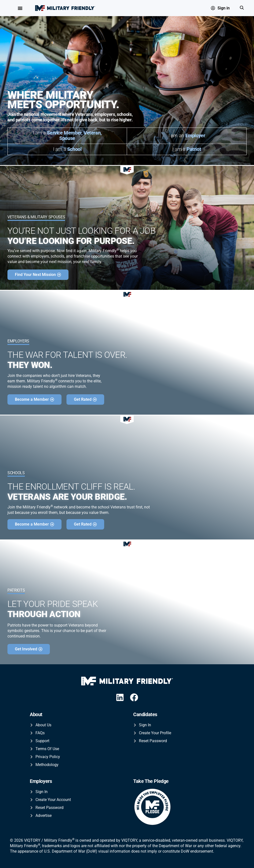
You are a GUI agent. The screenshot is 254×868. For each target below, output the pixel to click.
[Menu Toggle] (20, 8)
